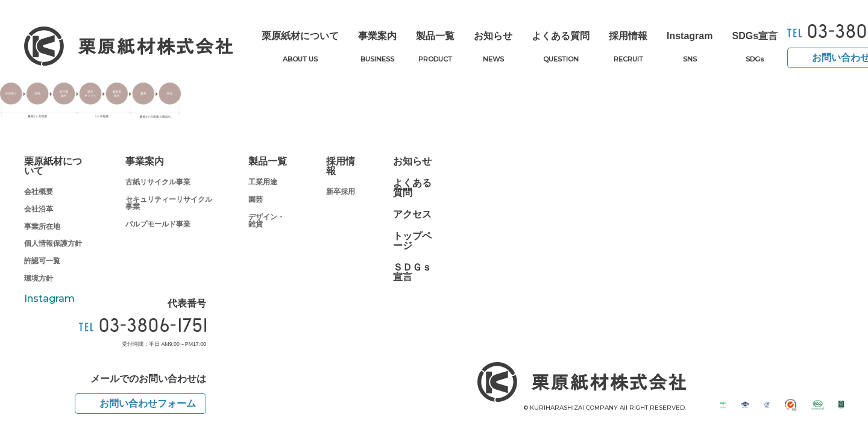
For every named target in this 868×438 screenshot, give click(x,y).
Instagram (690, 48)
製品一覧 (435, 48)
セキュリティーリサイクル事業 (169, 203)
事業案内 (377, 48)
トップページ (412, 241)
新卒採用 (341, 192)
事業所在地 (42, 227)
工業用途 (263, 182)
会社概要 (39, 192)
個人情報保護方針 (53, 243)
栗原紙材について (300, 48)
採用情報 (628, 48)
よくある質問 (561, 48)
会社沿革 (39, 209)
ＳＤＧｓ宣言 (412, 272)
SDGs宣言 (755, 48)
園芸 (256, 199)
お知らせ (493, 48)
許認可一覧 (42, 261)
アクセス (412, 214)
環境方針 (39, 278)
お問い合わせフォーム (148, 403)
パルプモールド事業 (158, 224)
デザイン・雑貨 (266, 221)
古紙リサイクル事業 (158, 182)
